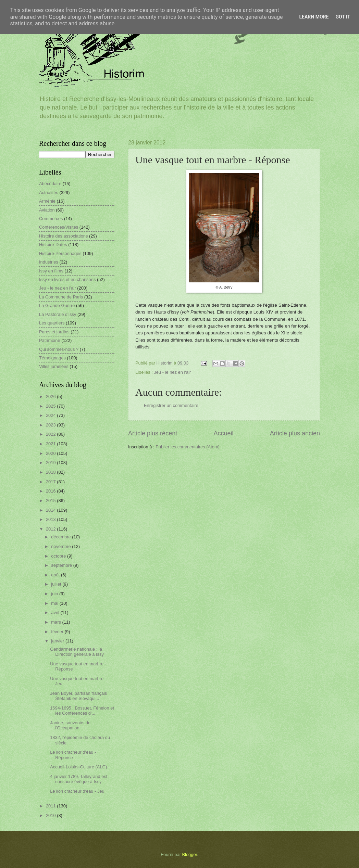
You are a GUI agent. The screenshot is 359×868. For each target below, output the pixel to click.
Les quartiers (52, 323)
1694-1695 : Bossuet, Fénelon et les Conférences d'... (82, 711)
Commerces (51, 219)
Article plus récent (153, 433)
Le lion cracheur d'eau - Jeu (77, 791)
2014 (51, 510)
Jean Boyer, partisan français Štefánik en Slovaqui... (78, 696)
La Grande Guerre (57, 305)
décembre (61, 537)
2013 (51, 519)
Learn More (314, 17)
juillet (57, 584)
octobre (59, 556)
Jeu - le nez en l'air (172, 372)
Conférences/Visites (59, 227)
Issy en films (51, 271)
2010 (51, 815)
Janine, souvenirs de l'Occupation (70, 725)
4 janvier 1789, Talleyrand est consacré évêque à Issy (79, 779)
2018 (51, 472)
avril (56, 612)
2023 (51, 425)
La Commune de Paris (61, 297)
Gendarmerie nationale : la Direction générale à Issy (77, 652)
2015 (51, 501)
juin (55, 594)
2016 (51, 491)
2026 (51, 397)
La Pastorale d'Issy (58, 314)
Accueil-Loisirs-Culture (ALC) (78, 767)
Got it (343, 17)
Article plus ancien (295, 433)
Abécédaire (50, 184)
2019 (51, 463)
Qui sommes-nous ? (59, 349)
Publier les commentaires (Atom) (188, 447)
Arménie (47, 201)
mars (57, 622)
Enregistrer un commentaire (171, 405)
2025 (51, 406)
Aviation (47, 210)
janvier (58, 641)
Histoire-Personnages (60, 253)
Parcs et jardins (54, 332)
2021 (51, 444)
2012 (51, 529)
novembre (61, 546)
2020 (51, 453)
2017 (51, 482)
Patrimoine (50, 340)
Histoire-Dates (53, 245)
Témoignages (52, 358)
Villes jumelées (54, 366)
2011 (51, 806)
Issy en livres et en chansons (67, 279)
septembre (62, 565)
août (56, 575)
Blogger (190, 854)
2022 (51, 434)
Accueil (223, 433)
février (58, 632)
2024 (51, 415)
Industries (49, 262)
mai (55, 603)
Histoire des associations (63, 236)
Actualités (49, 193)
